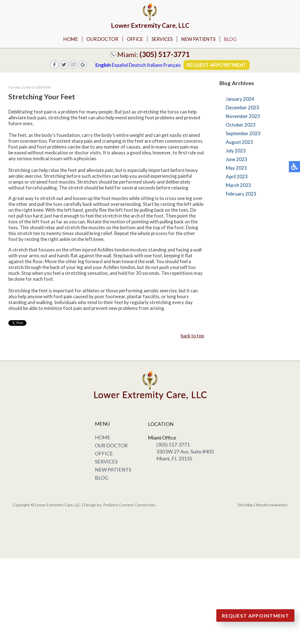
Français (172, 66)
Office (134, 39)
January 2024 (240, 99)
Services (163, 39)
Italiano (154, 66)
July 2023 (236, 151)
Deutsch (137, 66)
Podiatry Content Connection (129, 505)
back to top (192, 336)
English (103, 66)
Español (120, 66)
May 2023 (236, 168)
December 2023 (242, 108)
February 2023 (241, 194)
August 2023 (239, 143)
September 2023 (243, 134)
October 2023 (241, 125)
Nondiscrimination (272, 505)
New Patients (201, 39)
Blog (234, 39)
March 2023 (238, 186)
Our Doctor (100, 39)
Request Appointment (217, 65)
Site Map (245, 505)
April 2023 (237, 177)
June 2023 (236, 160)
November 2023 (243, 117)
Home (67, 39)
